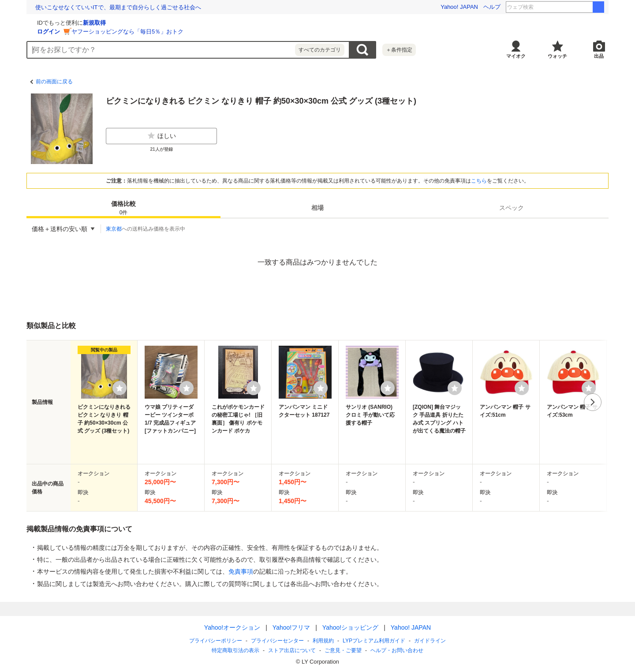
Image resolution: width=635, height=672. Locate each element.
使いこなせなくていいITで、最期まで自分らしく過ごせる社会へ (118, 7)
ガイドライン (430, 641)
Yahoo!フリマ (291, 627)
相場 (317, 208)
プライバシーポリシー (216, 641)
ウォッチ (557, 56)
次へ (593, 402)
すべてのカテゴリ (320, 50)
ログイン (153, 32)
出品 (599, 56)
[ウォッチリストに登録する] (120, 388)
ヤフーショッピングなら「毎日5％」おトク (232, 32)
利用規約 (323, 641)
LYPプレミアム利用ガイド (374, 641)
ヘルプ (492, 7)
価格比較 (123, 208)
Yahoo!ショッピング (350, 627)
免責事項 (241, 571)
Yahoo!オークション (232, 627)
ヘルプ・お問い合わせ (397, 650)
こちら (479, 181)
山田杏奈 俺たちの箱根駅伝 (568, 7)
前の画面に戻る (54, 82)
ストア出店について (292, 650)
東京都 (114, 229)
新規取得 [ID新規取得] (199, 23)
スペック (512, 208)
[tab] (123, 208)
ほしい (161, 136)
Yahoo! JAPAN (459, 7)
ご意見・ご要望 (343, 650)
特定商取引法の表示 (235, 650)
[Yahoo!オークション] (82, 22)
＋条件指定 (399, 50)
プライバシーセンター (277, 641)
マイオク (516, 56)
